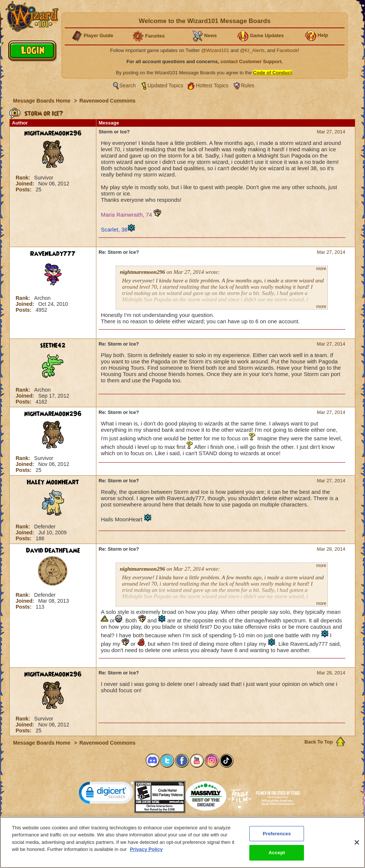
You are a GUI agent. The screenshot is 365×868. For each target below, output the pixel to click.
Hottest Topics (212, 85)
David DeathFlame (53, 551)
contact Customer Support (251, 61)
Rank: (24, 178)
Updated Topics (166, 85)
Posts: (24, 190)
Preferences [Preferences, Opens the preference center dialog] (277, 834)
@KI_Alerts (252, 50)
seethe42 (53, 346)
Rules (248, 85)
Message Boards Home (42, 101)
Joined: (26, 184)
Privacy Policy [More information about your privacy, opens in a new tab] (146, 850)
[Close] (357, 842)
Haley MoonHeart (53, 482)
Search (128, 85)
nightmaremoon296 (53, 133)
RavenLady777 (53, 254)
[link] (106, 794)
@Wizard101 (215, 50)
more (321, 269)
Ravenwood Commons (107, 101)
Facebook (287, 50)
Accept (277, 853)
